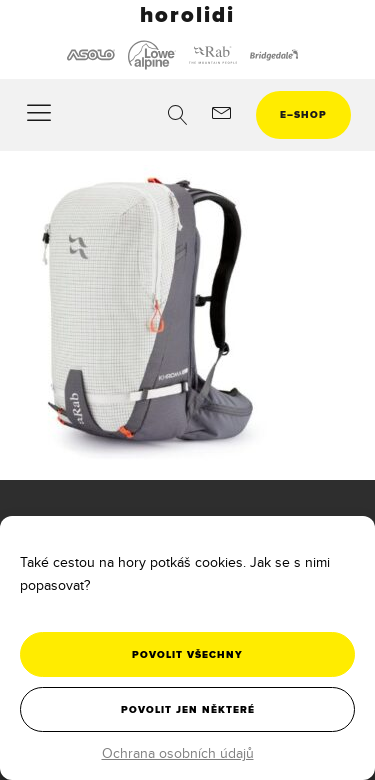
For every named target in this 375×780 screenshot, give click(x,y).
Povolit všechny (187, 654)
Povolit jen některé (188, 709)
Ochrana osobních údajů (178, 753)
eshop (303, 114)
